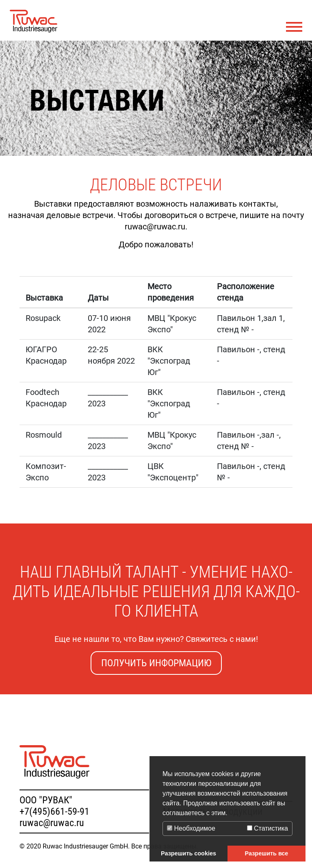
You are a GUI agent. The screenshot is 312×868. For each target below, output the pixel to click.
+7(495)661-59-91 (54, 811)
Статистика (268, 828)
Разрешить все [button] (267, 853)
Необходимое (191, 828)
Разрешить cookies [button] (188, 853)
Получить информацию (156, 663)
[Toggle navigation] (294, 27)
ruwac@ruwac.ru (52, 823)
